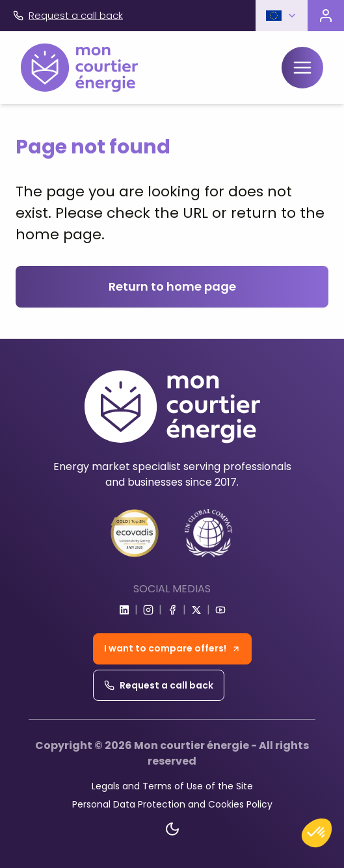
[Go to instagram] (148, 610)
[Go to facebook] (172, 610)
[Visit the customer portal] (326, 16)
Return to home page (172, 286)
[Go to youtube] (220, 610)
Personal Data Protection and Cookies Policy (172, 804)
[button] (282, 16)
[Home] (79, 68)
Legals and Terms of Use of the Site (172, 786)
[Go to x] (196, 610)
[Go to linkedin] (124, 610)
